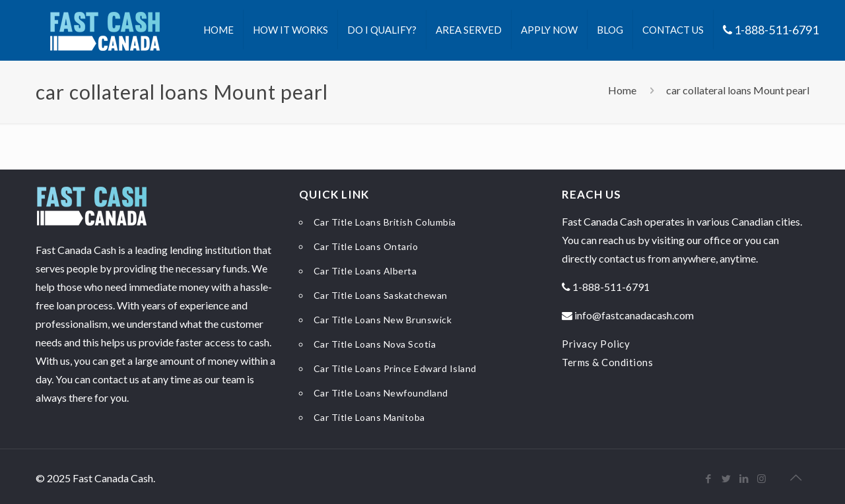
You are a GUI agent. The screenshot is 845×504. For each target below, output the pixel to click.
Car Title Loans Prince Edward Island (395, 368)
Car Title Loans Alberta (365, 271)
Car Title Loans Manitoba (369, 417)
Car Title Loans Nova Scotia (375, 344)
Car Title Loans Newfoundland (381, 393)
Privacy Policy (596, 344)
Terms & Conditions (607, 362)
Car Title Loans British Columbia (385, 222)
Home (622, 90)
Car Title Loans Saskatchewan (381, 295)
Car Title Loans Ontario (366, 246)
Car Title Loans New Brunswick (383, 320)
